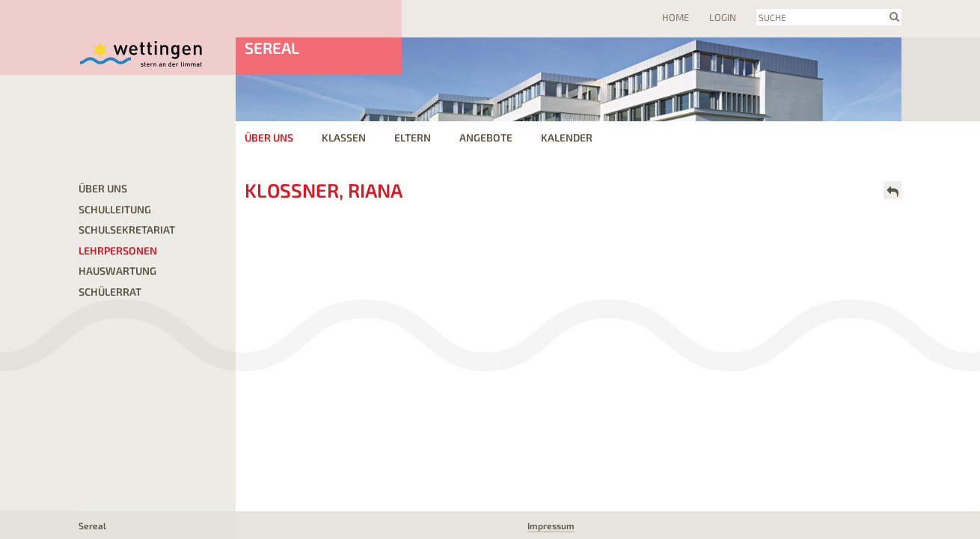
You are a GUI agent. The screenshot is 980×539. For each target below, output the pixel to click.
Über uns (269, 137)
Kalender (567, 137)
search (894, 16)
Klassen (344, 137)
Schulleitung (115, 209)
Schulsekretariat (127, 229)
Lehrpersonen (118, 250)
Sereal (272, 48)
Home (676, 17)
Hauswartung (117, 271)
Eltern (413, 137)
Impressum (551, 526)
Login (723, 17)
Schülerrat (110, 292)
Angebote (486, 137)
